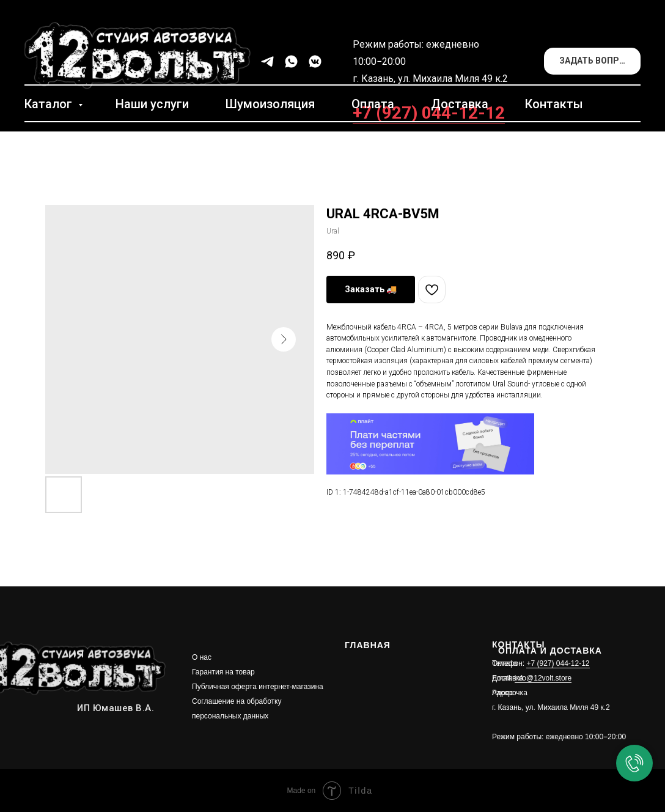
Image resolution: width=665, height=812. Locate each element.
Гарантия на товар (223, 672)
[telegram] (267, 61)
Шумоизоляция (270, 104)
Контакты (554, 104)
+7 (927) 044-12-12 (429, 113)
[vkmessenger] (315, 61)
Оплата (373, 104)
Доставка (460, 104)
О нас (202, 657)
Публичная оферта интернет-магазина (258, 687)
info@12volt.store (543, 678)
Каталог (50, 104)
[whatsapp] (291, 61)
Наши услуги (152, 104)
